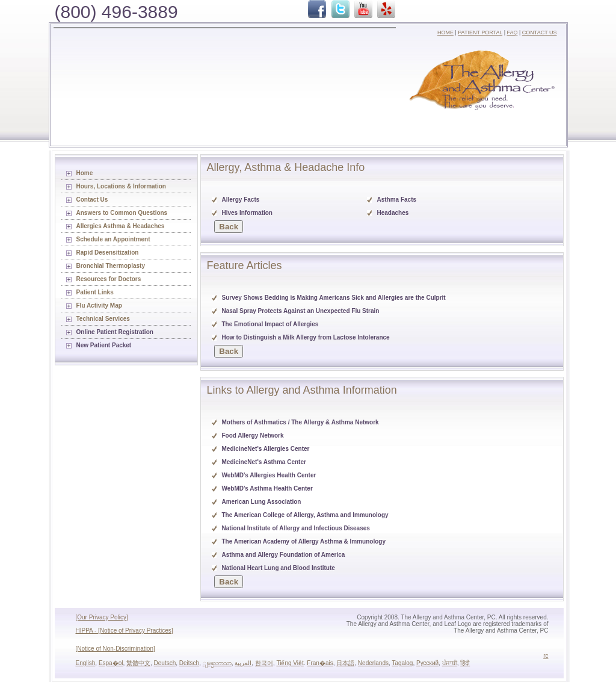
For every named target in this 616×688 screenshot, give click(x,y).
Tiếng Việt (290, 663)
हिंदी (465, 663)
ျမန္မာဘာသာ (217, 663)
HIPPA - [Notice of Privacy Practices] (125, 631)
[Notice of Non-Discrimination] (115, 649)
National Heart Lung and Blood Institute (279, 568)
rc (546, 656)
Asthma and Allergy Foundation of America (284, 555)
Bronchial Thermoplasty (111, 266)
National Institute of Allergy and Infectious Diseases (296, 528)
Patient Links (95, 292)
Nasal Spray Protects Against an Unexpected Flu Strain (301, 311)
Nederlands (373, 663)
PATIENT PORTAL (480, 33)
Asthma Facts (397, 200)
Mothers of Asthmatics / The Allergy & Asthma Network (300, 422)
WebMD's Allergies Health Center (269, 475)
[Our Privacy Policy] (102, 617)
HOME (445, 33)
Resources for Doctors (109, 279)
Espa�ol (111, 663)
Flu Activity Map (99, 305)
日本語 (345, 663)
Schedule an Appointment (113, 239)
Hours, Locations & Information (121, 186)
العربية (243, 663)
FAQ (512, 33)
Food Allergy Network (253, 435)
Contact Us (92, 200)
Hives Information (247, 213)
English (86, 663)
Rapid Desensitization (108, 253)
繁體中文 (138, 663)
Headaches (393, 213)
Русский (427, 663)
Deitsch (189, 663)
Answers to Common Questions (122, 213)
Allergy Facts (241, 200)
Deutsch (165, 663)
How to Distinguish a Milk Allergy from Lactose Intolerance (306, 337)
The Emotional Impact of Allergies (270, 324)
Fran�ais (320, 663)
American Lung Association (262, 502)
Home (85, 173)
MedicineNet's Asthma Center (264, 462)
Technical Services (103, 319)
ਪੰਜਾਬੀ (450, 663)
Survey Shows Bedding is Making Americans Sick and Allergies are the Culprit (334, 298)
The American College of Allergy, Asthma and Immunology (305, 515)
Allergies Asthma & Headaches (121, 226)
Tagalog (402, 663)
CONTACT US (540, 33)
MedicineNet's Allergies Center (266, 449)
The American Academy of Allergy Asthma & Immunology (304, 541)
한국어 (264, 663)
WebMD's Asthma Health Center (267, 488)
